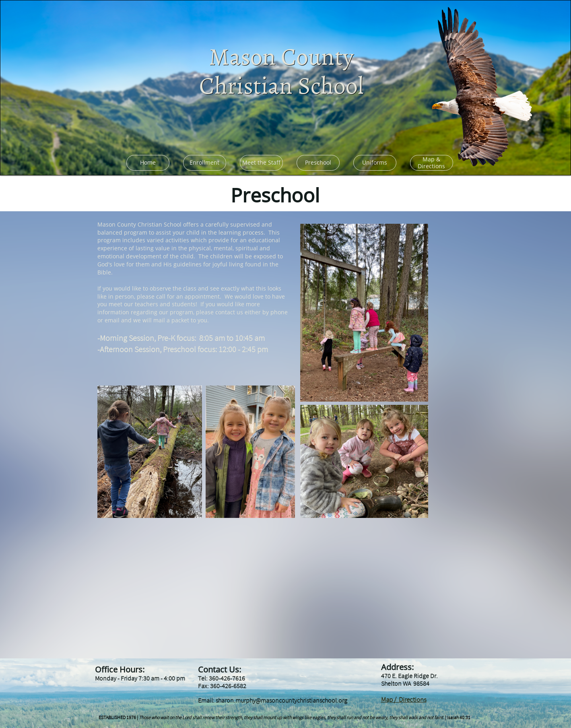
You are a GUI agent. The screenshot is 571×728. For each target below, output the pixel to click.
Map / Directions (404, 699)
